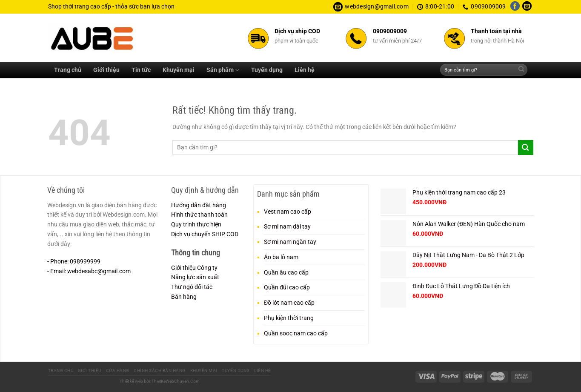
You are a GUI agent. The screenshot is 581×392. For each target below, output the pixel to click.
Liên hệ (305, 70)
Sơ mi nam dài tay (287, 226)
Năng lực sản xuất (195, 277)
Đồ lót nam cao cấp (289, 303)
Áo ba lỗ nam (281, 257)
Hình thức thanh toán (199, 215)
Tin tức (141, 70)
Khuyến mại (179, 70)
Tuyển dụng (267, 70)
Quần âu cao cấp (286, 272)
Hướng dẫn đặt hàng (199, 205)
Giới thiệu (106, 70)
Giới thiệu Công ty (194, 268)
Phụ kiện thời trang (289, 318)
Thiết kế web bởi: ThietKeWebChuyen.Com (160, 381)
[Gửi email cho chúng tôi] (527, 7)
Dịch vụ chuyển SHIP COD (205, 234)
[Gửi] (521, 70)
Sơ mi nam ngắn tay (290, 242)
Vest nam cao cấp (288, 212)
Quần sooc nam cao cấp (296, 333)
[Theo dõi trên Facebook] (515, 7)
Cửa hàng (118, 371)
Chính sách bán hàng (160, 371)
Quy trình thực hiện (196, 224)
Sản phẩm (223, 70)
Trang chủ (68, 70)
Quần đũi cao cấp (287, 287)
